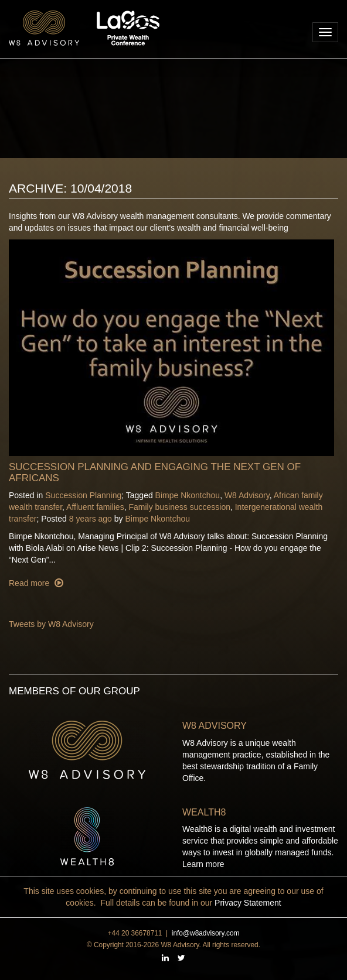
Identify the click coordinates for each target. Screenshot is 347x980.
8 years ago (91, 519)
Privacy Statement (248, 903)
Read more (30, 583)
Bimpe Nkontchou (188, 495)
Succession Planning (83, 495)
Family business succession (179, 507)
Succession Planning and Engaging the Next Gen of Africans (155, 472)
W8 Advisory (247, 495)
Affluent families (95, 507)
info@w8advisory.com (206, 933)
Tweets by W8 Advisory (51, 624)
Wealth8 (204, 812)
